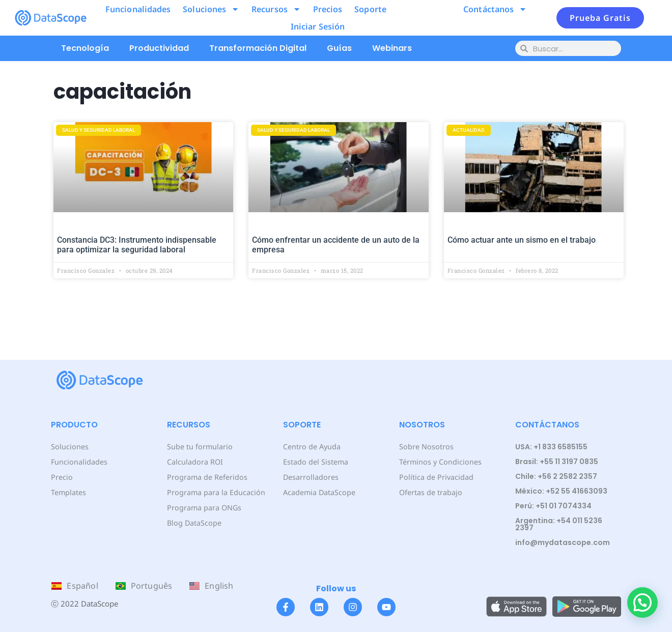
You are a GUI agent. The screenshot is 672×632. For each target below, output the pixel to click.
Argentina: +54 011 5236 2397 (559, 524)
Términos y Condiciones (440, 462)
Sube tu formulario (199, 447)
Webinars (392, 48)
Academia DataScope (319, 492)
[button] (642, 602)
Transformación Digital (258, 48)
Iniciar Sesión (318, 26)
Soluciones (211, 9)
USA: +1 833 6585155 (551, 447)
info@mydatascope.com (563, 542)
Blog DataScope (194, 523)
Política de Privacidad (436, 477)
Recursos (276, 9)
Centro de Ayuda (312, 447)
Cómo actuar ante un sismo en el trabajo (522, 240)
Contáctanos (495, 9)
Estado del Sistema (315, 462)
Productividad (159, 48)
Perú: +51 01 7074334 (553, 506)
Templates (68, 492)
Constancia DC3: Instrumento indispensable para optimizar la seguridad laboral (137, 245)
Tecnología (85, 48)
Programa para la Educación (215, 492)
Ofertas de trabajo (430, 492)
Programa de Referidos (206, 477)
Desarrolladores (310, 477)
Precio (61, 477)
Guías (339, 48)
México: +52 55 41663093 (561, 491)
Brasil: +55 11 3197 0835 (557, 462)
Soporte (370, 9)
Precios (328, 9)
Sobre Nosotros (425, 447)
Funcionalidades (138, 9)
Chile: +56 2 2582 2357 (556, 476)
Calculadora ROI (195, 462)
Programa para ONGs (204, 508)
